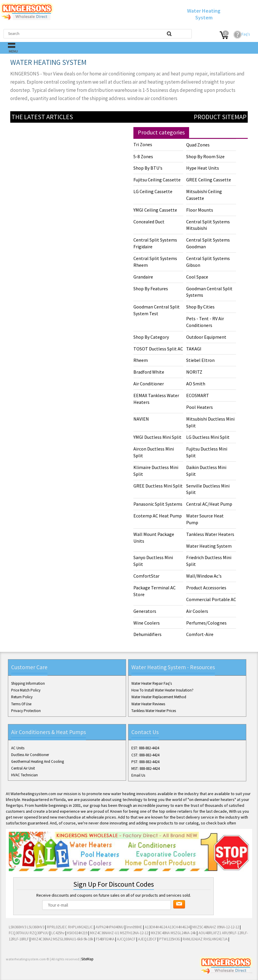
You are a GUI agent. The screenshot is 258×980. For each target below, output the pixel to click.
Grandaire (143, 277)
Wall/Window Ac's (204, 576)
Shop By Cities (200, 307)
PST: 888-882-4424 (145, 762)
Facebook (12, 974)
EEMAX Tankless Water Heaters (156, 399)
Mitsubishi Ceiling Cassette (204, 195)
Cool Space (197, 277)
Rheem (141, 360)
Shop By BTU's (148, 168)
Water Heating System (209, 546)
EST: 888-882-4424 (145, 748)
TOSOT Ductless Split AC (158, 349)
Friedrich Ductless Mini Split (209, 561)
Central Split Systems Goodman (208, 243)
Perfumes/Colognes (206, 623)
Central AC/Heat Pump (209, 504)
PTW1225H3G (170, 939)
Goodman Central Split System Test (157, 310)
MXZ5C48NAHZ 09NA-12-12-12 (216, 927)
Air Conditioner (149, 384)
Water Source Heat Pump (205, 519)
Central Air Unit (23, 768)
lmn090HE (134, 927)
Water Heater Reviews (148, 704)
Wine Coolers (147, 623)
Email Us (138, 775)
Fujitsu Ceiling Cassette (157, 180)
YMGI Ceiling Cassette (155, 210)
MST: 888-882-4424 (145, 769)
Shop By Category (151, 337)
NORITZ (194, 372)
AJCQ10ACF (126, 939)
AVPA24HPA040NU (110, 927)
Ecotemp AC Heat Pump (158, 516)
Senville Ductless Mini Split (208, 489)
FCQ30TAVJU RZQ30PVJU (29, 933)
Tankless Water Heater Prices (154, 711)
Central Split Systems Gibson (208, 262)
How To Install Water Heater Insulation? (162, 690)
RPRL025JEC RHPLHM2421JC (70, 927)
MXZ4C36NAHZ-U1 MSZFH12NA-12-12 (119, 933)
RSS (49, 974)
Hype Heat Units (203, 168)
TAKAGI (194, 349)
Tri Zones (143, 144)
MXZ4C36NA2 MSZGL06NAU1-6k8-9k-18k (62, 939)
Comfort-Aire (200, 634)
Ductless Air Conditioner (30, 755)
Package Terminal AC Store (155, 591)
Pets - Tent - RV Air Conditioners (205, 322)
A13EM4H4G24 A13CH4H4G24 (167, 927)
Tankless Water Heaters (210, 534)
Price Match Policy (26, 690)
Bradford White (149, 372)
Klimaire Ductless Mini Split (156, 471)
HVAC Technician (24, 775)
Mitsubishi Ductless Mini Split (210, 422)
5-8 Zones (143, 156)
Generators (145, 611)
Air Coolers (197, 611)
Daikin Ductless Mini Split (206, 471)
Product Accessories (206, 588)
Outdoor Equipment (206, 337)
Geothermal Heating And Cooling (38, 761)
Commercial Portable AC (211, 599)
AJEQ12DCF (147, 939)
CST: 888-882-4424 (145, 755)
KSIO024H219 (77, 933)
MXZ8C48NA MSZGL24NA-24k (173, 933)
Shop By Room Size (205, 156)
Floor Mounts (200, 210)
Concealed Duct (149, 222)
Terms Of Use (21, 704)
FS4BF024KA (105, 939)
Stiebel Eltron (200, 360)
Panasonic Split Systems (158, 504)
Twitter (21, 974)
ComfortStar (146, 576)
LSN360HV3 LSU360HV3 (27, 927)
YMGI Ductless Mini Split (157, 437)
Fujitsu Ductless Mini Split (207, 452)
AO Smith (196, 384)
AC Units (18, 748)
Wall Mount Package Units (154, 538)
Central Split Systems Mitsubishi (208, 225)
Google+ (30, 974)
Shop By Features (151, 289)
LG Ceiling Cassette (153, 191)
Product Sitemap (220, 117)
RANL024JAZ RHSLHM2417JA (205, 939)
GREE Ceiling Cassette (209, 180)
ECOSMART (198, 395)
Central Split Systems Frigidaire (155, 243)
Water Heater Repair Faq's (152, 683)
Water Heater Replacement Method (159, 697)
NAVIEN (141, 419)
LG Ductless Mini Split (208, 437)
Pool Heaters (200, 407)
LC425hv (58, 933)
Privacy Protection (26, 711)
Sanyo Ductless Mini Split (153, 561)
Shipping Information (28, 683)
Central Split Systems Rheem (155, 262)
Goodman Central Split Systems (209, 292)
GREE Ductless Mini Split (158, 486)
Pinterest (40, 974)
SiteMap (87, 959)
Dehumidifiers (147, 634)
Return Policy (22, 697)
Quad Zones (198, 145)
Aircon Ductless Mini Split (154, 452)
